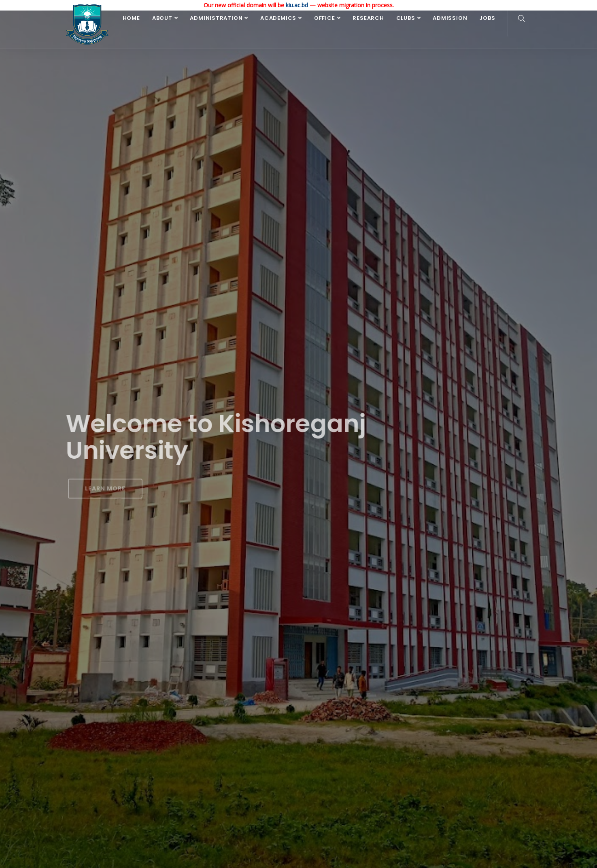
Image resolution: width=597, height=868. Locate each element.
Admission (450, 18)
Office (325, 18)
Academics (278, 18)
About (162, 18)
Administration (216, 18)
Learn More (105, 486)
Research (368, 18)
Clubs (406, 18)
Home (131, 18)
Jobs (487, 18)
